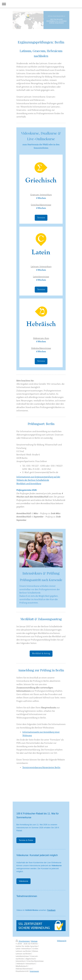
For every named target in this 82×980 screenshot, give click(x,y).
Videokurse (23, 881)
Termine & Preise (26, 840)
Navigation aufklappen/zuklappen (41, 4)
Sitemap (34, 941)
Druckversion (23, 941)
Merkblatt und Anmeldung (29, 484)
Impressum (34, 971)
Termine (41, 218)
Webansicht (62, 941)
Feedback (51, 910)
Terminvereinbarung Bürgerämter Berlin (41, 768)
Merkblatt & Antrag (41, 654)
